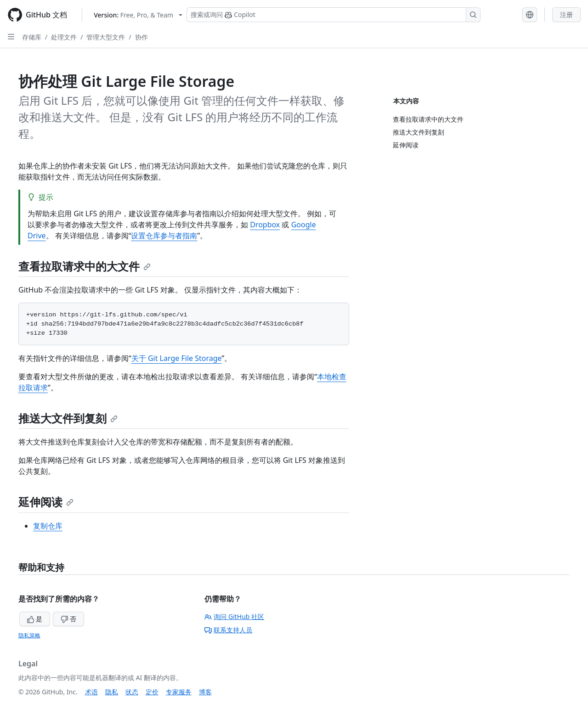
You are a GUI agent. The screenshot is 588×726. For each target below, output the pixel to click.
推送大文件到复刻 (68, 418)
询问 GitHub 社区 (234, 616)
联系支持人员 (228, 630)
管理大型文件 (106, 37)
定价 (152, 692)
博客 (205, 692)
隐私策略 (29, 635)
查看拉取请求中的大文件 (85, 266)
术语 (91, 692)
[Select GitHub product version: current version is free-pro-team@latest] (138, 15)
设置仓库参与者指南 (164, 236)
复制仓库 (48, 526)
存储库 (32, 37)
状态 (132, 692)
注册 (566, 14)
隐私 (112, 692)
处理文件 (64, 37)
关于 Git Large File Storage (177, 358)
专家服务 (179, 692)
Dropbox (265, 225)
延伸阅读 (46, 502)
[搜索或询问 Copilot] (334, 15)
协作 (141, 37)
